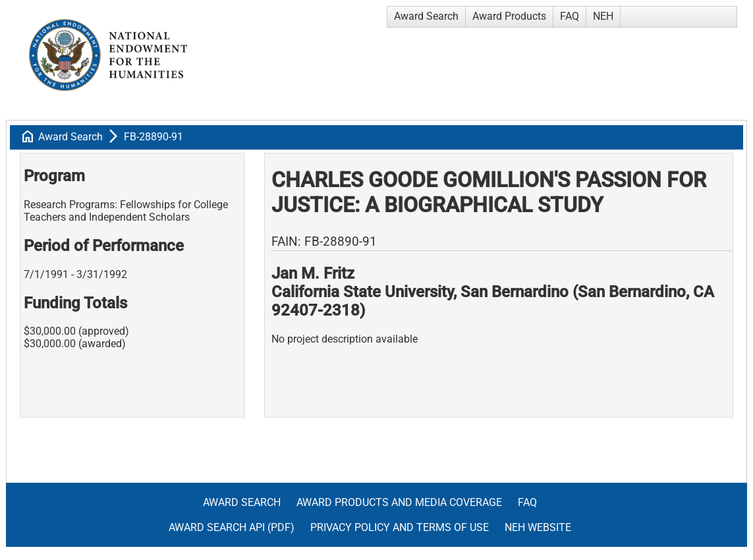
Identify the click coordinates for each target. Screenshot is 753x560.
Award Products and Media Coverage (399, 502)
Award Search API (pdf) (232, 527)
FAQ (570, 16)
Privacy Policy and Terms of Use (400, 527)
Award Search (426, 16)
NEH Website (538, 527)
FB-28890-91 (153, 137)
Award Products (509, 16)
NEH (603, 16)
